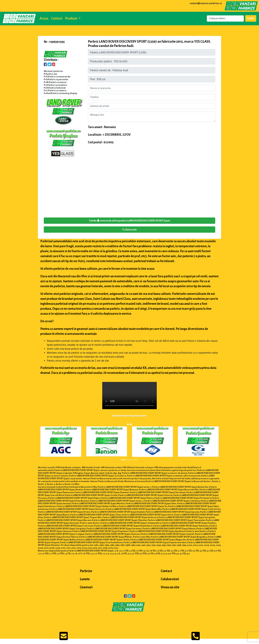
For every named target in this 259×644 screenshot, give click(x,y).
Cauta (251, 18)
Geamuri (86, 587)
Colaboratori (170, 579)
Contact (57, 18)
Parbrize (86, 571)
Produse (71, 18)
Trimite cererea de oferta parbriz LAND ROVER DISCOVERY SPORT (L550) (129, 221)
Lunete (85, 579)
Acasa (44, 18)
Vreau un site (170, 587)
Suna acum (130, 229)
